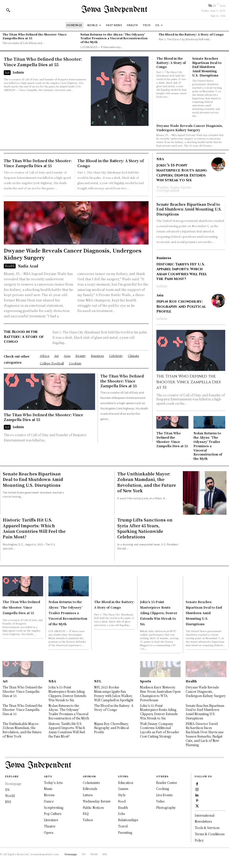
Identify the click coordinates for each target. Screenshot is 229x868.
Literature (51, 820)
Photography (166, 807)
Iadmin (18, 72)
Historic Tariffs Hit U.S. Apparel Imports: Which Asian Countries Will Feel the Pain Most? (182, 272)
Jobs (121, 814)
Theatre (50, 826)
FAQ (86, 814)
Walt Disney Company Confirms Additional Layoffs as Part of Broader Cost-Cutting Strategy (160, 730)
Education (126, 783)
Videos (88, 820)
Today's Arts (53, 783)
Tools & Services (207, 828)
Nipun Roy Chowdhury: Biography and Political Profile (181, 306)
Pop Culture (53, 814)
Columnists (91, 783)
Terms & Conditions (210, 834)
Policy (199, 840)
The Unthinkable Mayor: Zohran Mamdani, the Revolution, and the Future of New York (147, 482)
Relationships (128, 820)
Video (160, 801)
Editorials (90, 789)
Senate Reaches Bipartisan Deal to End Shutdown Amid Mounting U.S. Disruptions (207, 67)
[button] (8, 10)
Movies (49, 795)
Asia (160, 295)
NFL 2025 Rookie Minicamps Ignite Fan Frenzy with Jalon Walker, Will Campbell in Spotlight (114, 693)
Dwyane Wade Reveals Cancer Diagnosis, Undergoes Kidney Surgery (190, 128)
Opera (49, 832)
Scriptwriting (54, 807)
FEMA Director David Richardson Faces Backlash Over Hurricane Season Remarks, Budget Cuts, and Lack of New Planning (205, 734)
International (205, 815)
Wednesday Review (97, 801)
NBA (160, 159)
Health (10, 266)
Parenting (125, 832)
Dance (49, 801)
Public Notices (93, 807)
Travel (123, 826)
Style (122, 795)
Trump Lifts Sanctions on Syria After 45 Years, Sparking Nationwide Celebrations (145, 528)
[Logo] (114, 10)
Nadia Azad (28, 266)
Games (123, 789)
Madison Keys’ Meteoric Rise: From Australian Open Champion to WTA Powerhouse (160, 693)
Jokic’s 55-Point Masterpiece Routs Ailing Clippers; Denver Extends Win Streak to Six (182, 173)
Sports (146, 681)
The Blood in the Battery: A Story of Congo (191, 34)
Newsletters (203, 822)
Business (164, 258)
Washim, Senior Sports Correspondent (174, 189)
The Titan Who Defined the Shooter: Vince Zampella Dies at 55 (35, 36)
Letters (88, 795)
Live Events (164, 795)
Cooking (163, 789)
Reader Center (167, 783)
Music (48, 789)
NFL (98, 681)
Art (7, 72)
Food (122, 801)
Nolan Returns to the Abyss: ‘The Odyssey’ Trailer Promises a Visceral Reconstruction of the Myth (114, 38)
